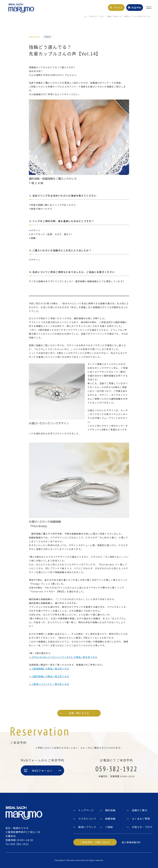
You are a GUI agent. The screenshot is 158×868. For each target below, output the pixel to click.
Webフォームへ (42, 770)
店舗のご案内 (140, 810)
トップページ (86, 810)
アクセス (118, 8)
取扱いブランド (87, 827)
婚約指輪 (110, 810)
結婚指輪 (110, 819)
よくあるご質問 (141, 819)
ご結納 (109, 827)
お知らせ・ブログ (97, 16)
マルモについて (87, 819)
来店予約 (136, 8)
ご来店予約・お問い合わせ (95, 842)
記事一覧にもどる (79, 713)
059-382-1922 (20, 844)
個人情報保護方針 (131, 842)
